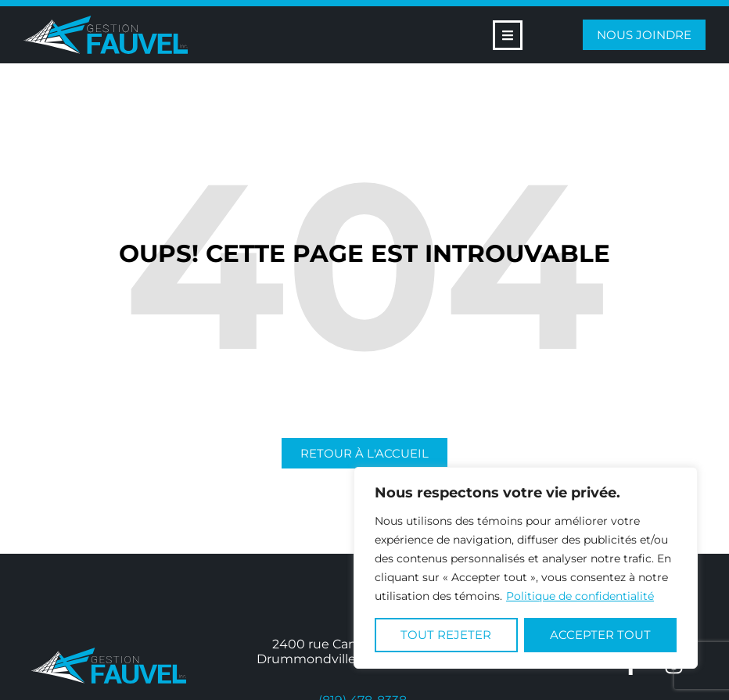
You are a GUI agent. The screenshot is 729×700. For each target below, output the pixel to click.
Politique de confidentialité (580, 596)
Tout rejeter (446, 635)
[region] (526, 568)
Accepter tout (600, 635)
